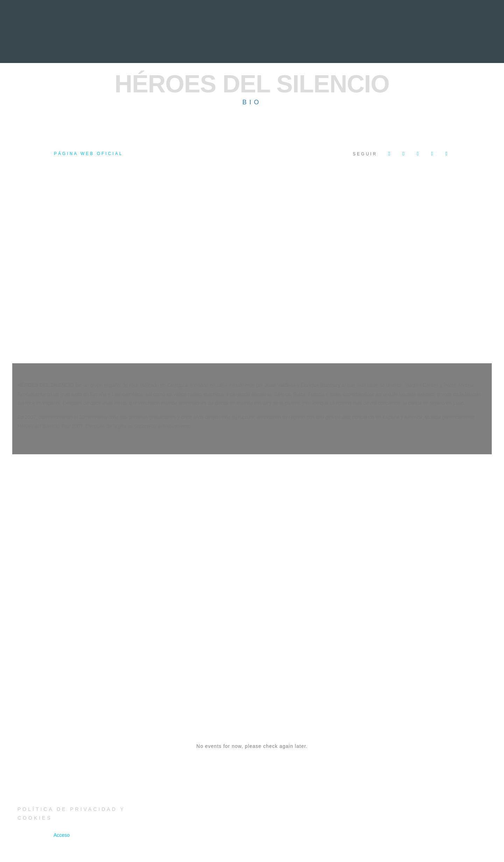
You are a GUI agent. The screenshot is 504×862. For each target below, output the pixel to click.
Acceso (62, 835)
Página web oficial (88, 154)
